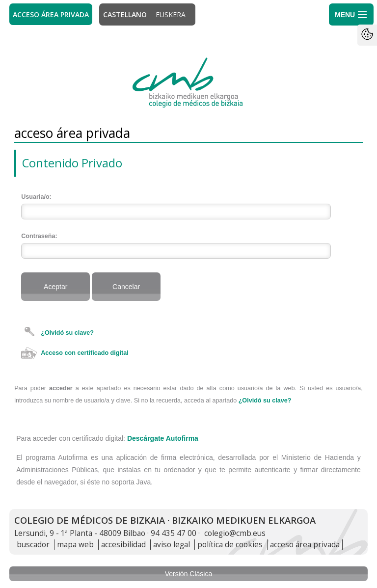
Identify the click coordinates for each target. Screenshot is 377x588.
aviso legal (172, 545)
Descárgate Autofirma (163, 438)
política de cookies (230, 545)
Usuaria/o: (36, 197)
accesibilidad (123, 545)
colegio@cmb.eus (235, 533)
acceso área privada (305, 545)
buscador (33, 545)
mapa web (75, 545)
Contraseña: (39, 236)
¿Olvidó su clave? (67, 333)
